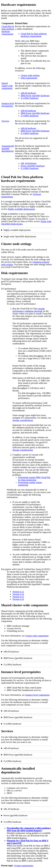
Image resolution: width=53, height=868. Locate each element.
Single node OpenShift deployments (20, 236)
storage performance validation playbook (29, 310)
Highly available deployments (21, 209)
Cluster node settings (30, 75)
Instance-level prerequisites (8, 105)
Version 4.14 (18, 594)
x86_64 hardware (29, 163)
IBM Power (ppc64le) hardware (35, 96)
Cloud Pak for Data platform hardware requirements (8, 30)
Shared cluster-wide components (7, 86)
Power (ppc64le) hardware (33, 166)
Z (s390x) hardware (30, 98)
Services (5, 121)
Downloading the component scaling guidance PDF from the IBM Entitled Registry (29, 829)
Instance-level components (37, 695)
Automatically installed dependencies (8, 148)
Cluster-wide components (37, 636)
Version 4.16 (18, 599)
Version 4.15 (18, 597)
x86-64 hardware (28, 93)
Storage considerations (23, 420)
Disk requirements (29, 78)
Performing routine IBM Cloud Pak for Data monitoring (34, 479)
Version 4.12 (18, 592)
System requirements (24, 866)
